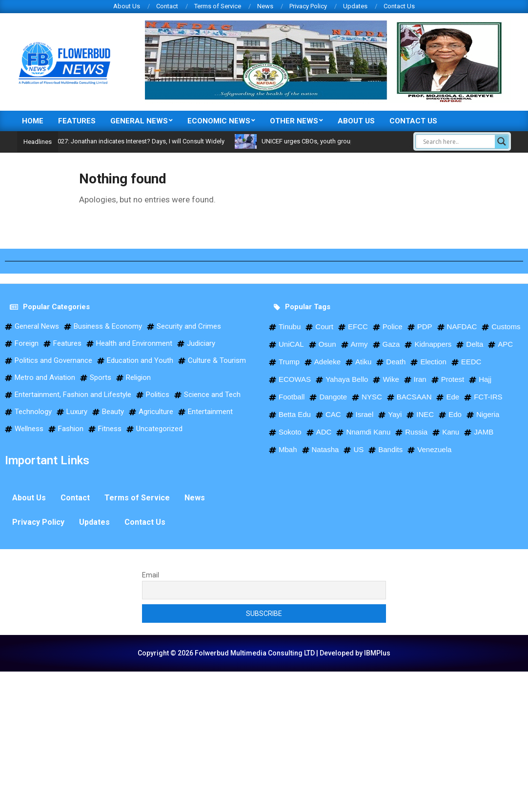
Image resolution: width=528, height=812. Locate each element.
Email (151, 575)
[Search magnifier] (502, 141)
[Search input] (458, 141)
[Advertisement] (264, 740)
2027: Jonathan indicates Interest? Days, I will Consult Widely (156, 141)
